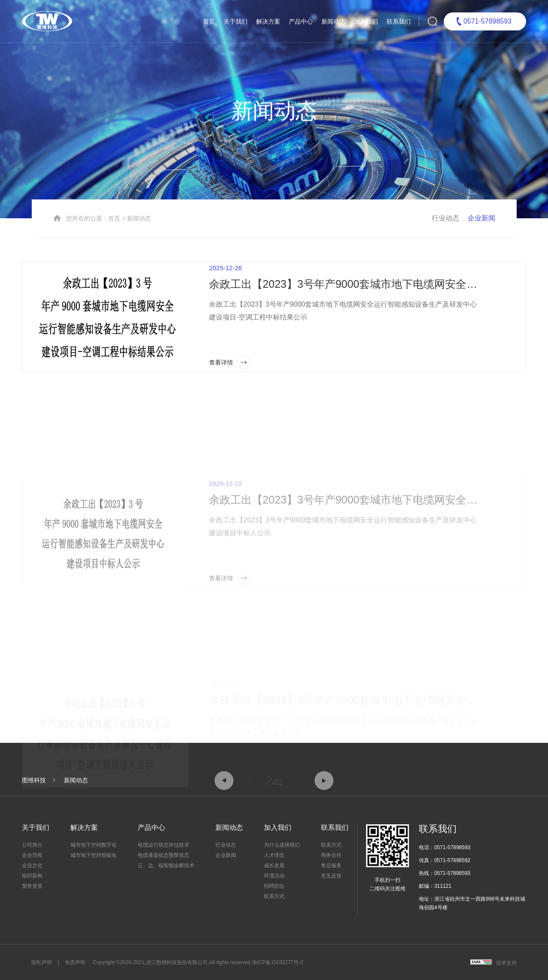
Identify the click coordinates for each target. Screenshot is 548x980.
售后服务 (331, 865)
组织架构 (32, 876)
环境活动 (274, 876)
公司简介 (32, 845)
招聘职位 (274, 886)
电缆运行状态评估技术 (163, 845)
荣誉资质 (32, 886)
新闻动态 (333, 21)
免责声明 (75, 962)
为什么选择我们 (282, 845)
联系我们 (399, 21)
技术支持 (506, 963)
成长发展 (274, 865)
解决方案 (268, 21)
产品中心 (301, 21)
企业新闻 (481, 248)
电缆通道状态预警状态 (163, 855)
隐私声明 (42, 962)
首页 (209, 21)
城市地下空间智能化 (94, 855)
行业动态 (445, 248)
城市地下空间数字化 (94, 845)
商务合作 (331, 855)
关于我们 (236, 21)
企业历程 (32, 855)
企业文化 (32, 865)
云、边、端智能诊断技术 (166, 865)
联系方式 (274, 896)
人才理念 (274, 855)
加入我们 (366, 21)
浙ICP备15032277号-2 (278, 962)
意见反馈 (331, 876)
